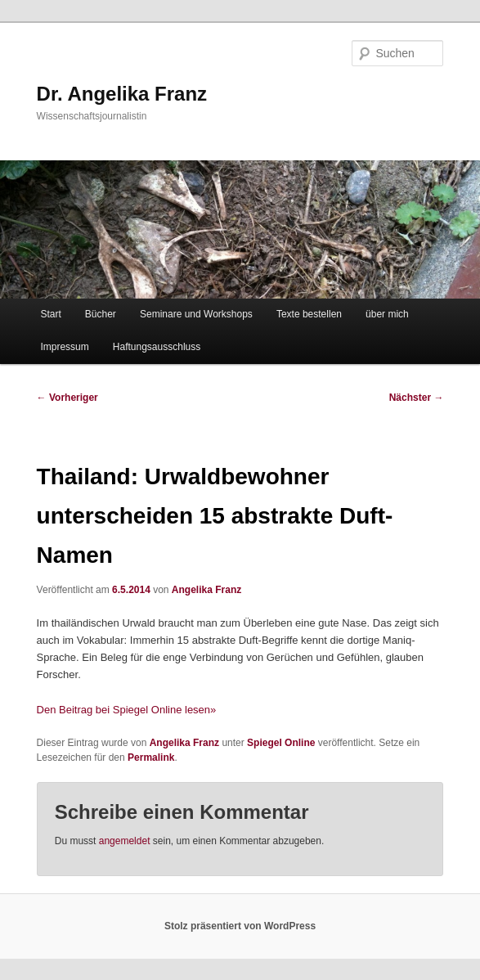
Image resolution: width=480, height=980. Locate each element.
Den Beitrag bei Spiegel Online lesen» (127, 710)
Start (50, 314)
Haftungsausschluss (157, 347)
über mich (387, 314)
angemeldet (125, 841)
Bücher (101, 314)
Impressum (64, 347)
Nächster (417, 398)
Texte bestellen (309, 314)
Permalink (151, 757)
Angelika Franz (206, 590)
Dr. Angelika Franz (122, 94)
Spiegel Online (281, 743)
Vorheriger (67, 398)
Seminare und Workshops (196, 314)
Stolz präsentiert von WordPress (240, 926)
